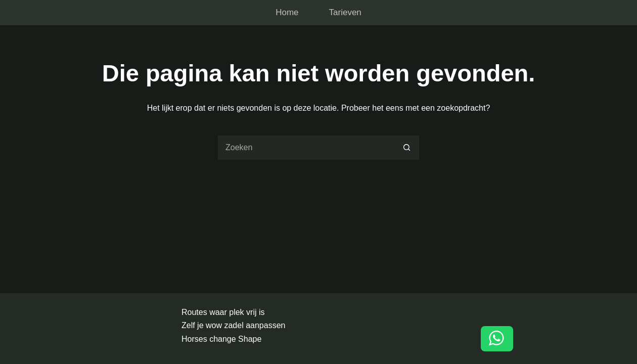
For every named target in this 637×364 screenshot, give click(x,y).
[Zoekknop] (407, 148)
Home (287, 12)
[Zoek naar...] (306, 148)
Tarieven (345, 12)
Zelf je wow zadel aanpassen (233, 325)
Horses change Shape (221, 339)
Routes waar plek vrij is (223, 312)
